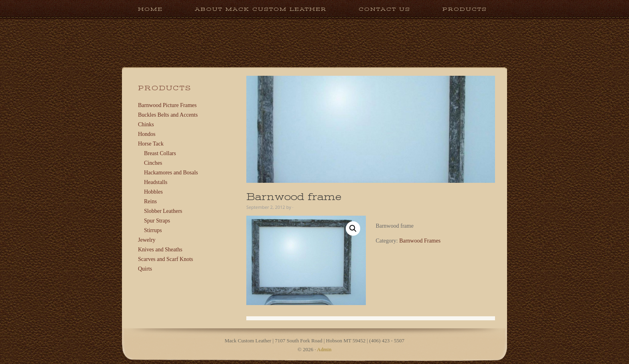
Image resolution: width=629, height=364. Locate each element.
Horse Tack (151, 144)
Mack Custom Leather (314, 63)
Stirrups (153, 230)
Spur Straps (157, 221)
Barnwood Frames (420, 241)
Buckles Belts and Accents (168, 115)
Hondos (147, 134)
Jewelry (147, 240)
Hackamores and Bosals (171, 173)
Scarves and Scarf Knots (165, 259)
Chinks (146, 124)
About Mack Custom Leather (261, 9)
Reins (150, 201)
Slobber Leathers (163, 211)
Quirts (145, 269)
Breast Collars (160, 153)
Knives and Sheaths (160, 250)
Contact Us (385, 9)
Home (150, 9)
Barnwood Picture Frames (167, 105)
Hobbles (153, 192)
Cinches (153, 163)
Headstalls (156, 182)
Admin (324, 349)
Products (457, 9)
